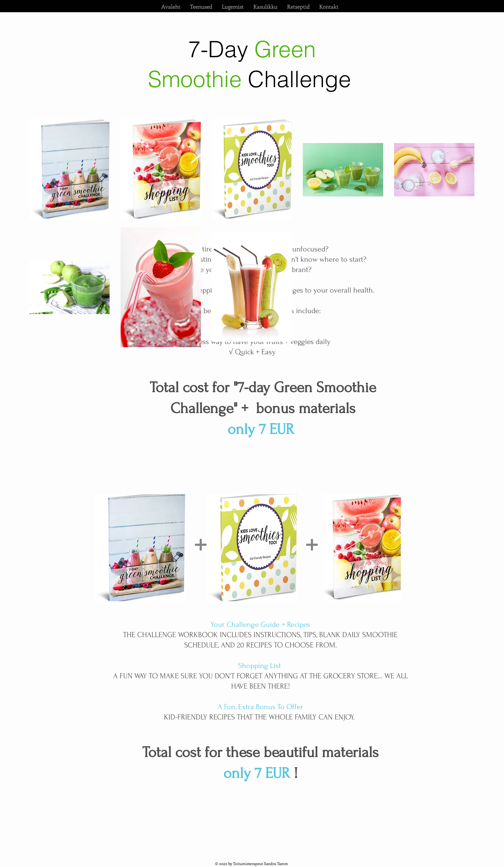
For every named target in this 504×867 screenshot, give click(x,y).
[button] (201, 6)
